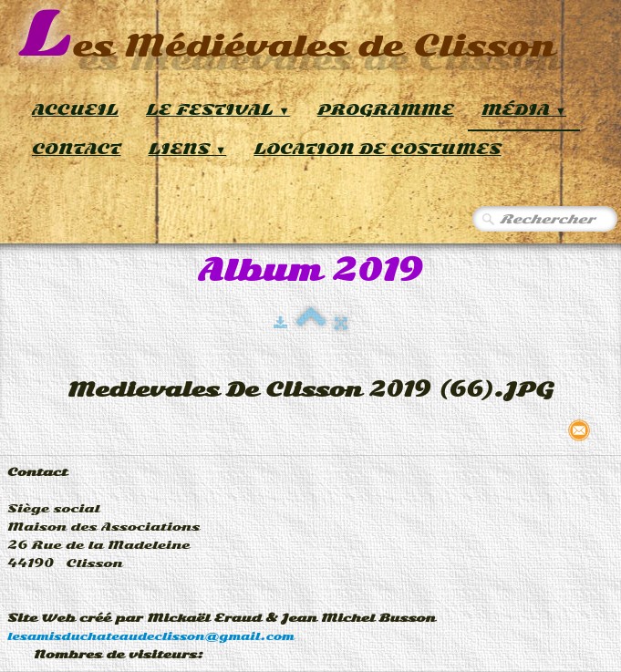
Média (524, 110)
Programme (386, 110)
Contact (77, 149)
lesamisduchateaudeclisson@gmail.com (151, 636)
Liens (188, 149)
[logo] (287, 36)
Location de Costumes (377, 149)
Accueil (75, 110)
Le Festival (218, 110)
